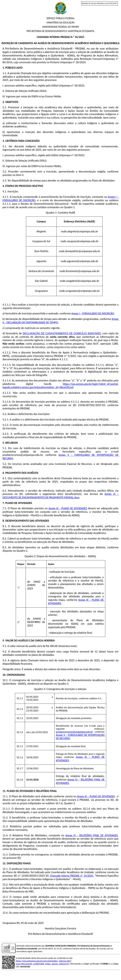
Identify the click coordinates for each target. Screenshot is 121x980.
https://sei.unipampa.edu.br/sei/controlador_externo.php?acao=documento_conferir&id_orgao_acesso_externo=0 (44, 962)
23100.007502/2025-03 (92, 405)
